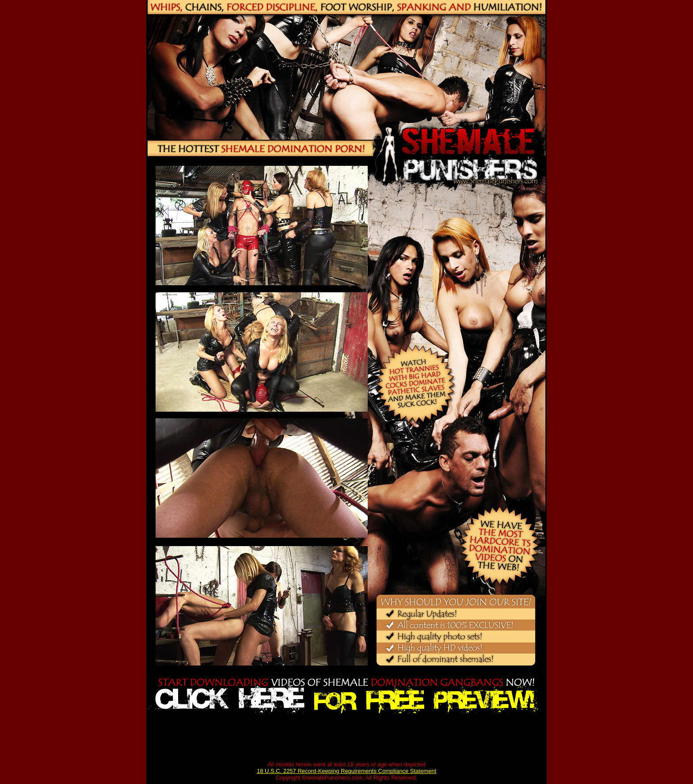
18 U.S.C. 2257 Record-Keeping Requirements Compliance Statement (346, 771)
